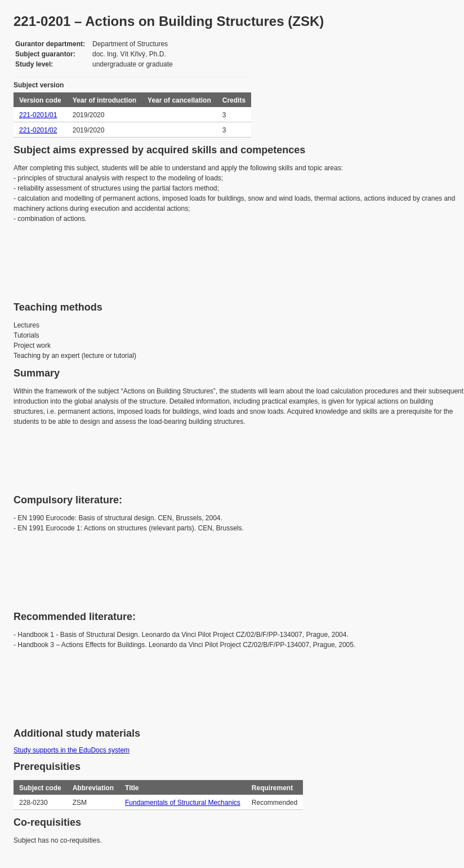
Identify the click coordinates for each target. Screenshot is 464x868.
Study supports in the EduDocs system (72, 750)
